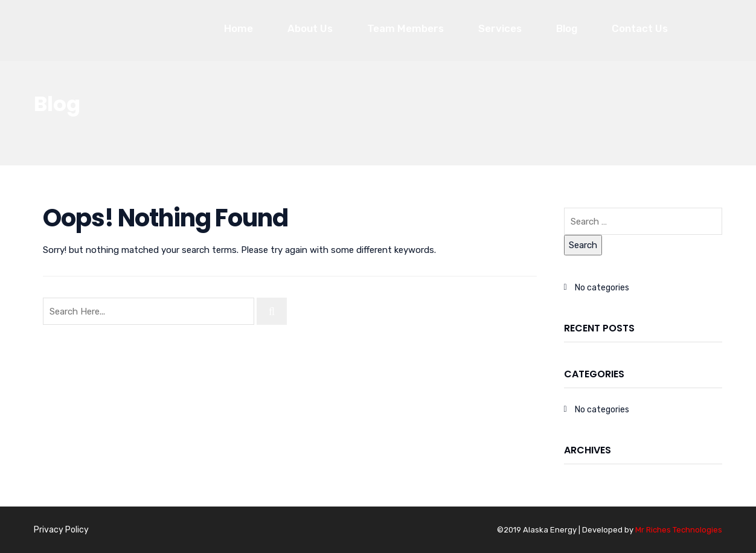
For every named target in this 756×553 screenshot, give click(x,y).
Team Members (405, 28)
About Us (310, 28)
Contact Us (640, 28)
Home (239, 28)
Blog (567, 28)
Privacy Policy (61, 530)
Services (500, 28)
